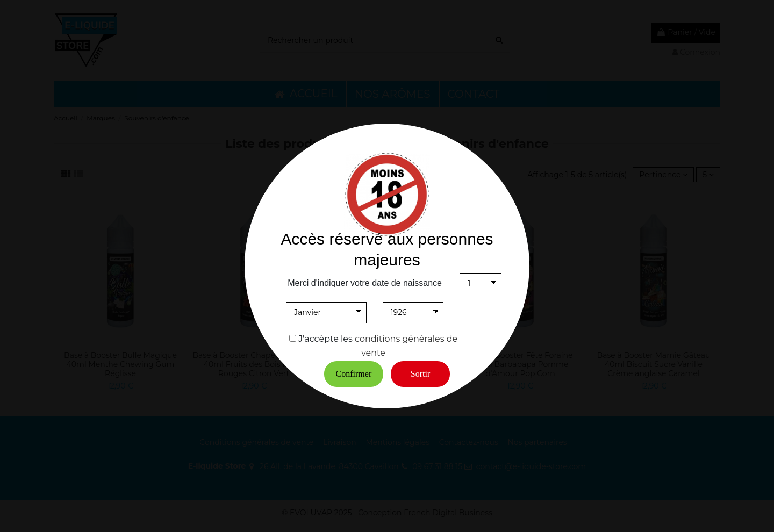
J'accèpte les (325, 339)
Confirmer (354, 374)
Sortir (420, 374)
